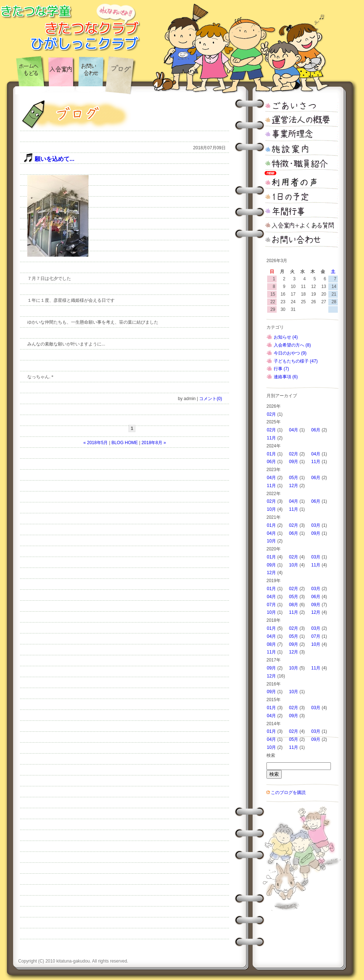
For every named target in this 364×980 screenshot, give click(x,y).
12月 (294, 486)
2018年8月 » (154, 443)
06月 (316, 430)
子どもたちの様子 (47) (296, 361)
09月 (294, 462)
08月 (294, 605)
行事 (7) (281, 369)
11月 (271, 438)
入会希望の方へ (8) (292, 345)
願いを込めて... (54, 159)
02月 (271, 414)
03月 (316, 525)
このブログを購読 (288, 793)
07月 (271, 605)
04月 (294, 430)
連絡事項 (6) (286, 377)
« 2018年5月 (96, 443)
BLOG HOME (125, 443)
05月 (294, 478)
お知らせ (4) (286, 337)
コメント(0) (211, 399)
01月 (271, 454)
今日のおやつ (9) (290, 353)
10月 (271, 509)
